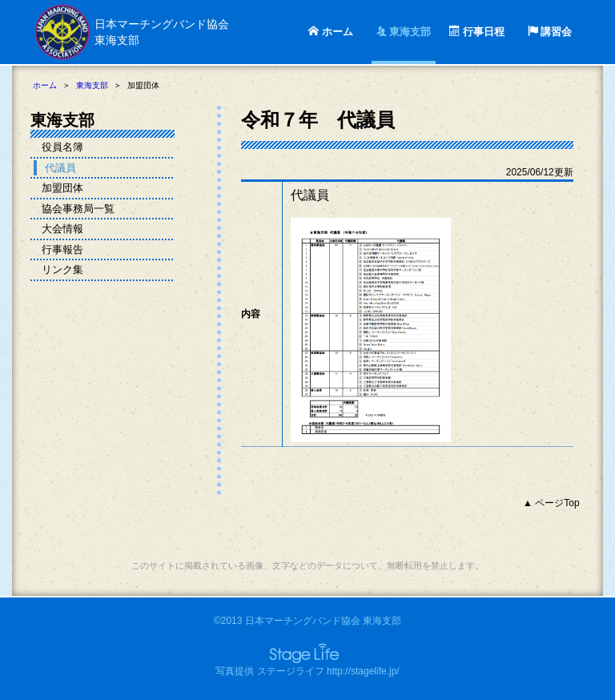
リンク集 (62, 270)
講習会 (550, 32)
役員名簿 (62, 147)
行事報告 (62, 249)
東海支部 (404, 32)
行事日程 (477, 32)
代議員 (60, 168)
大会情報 (62, 229)
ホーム (331, 32)
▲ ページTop (551, 503)
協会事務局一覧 (78, 209)
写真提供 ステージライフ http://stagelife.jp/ (307, 671)
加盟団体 (62, 188)
